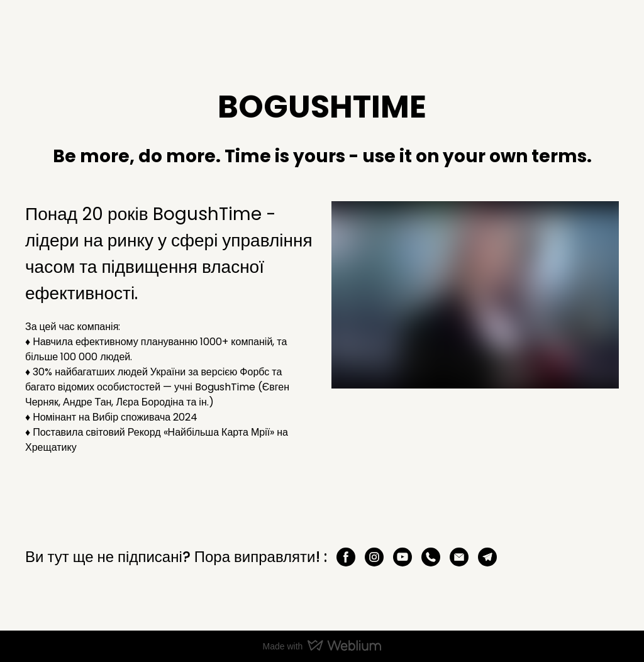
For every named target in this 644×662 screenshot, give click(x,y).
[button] (346, 557)
